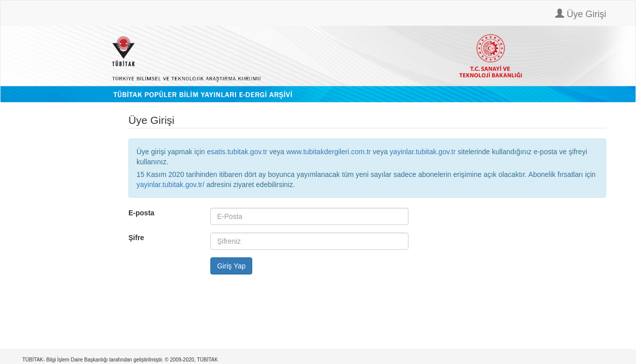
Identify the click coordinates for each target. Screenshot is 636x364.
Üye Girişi (581, 14)
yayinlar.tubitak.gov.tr (423, 152)
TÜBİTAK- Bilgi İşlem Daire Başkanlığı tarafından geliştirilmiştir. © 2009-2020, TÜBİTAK (120, 360)
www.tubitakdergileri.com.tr (328, 152)
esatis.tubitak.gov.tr (237, 152)
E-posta (141, 213)
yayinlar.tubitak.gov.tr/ (170, 185)
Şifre (136, 238)
